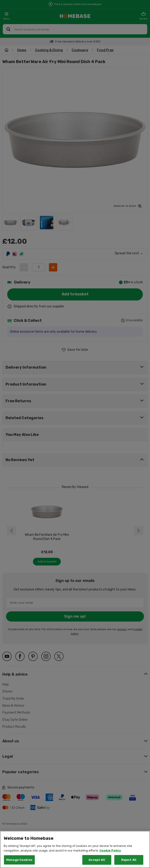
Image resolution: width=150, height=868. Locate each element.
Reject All (129, 860)
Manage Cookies (19, 860)
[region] (75, 849)
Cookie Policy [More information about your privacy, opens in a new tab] (110, 850)
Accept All (97, 860)
